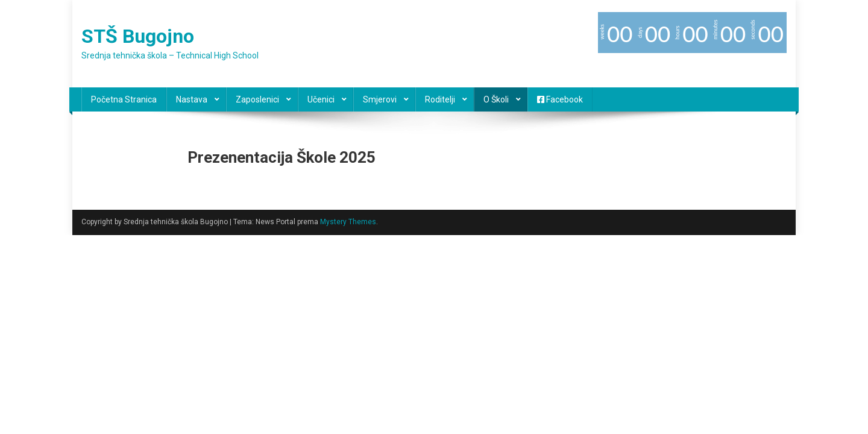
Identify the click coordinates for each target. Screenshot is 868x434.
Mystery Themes (348, 222)
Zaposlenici (257, 99)
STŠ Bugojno (138, 36)
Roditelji (440, 99)
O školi (496, 99)
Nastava (192, 99)
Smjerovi (380, 99)
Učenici (321, 99)
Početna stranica (124, 99)
